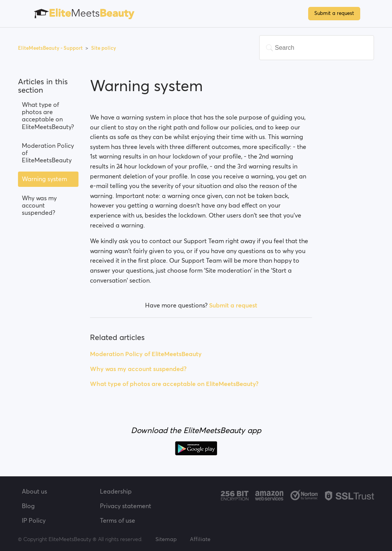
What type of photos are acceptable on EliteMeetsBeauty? (48, 116)
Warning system (44, 179)
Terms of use (118, 520)
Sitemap (166, 539)
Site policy (104, 48)
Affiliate (200, 539)
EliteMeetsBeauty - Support (51, 48)
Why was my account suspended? (39, 205)
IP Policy (34, 520)
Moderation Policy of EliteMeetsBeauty (48, 153)
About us (34, 491)
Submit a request (334, 13)
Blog (28, 506)
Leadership (116, 491)
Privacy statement (126, 506)
